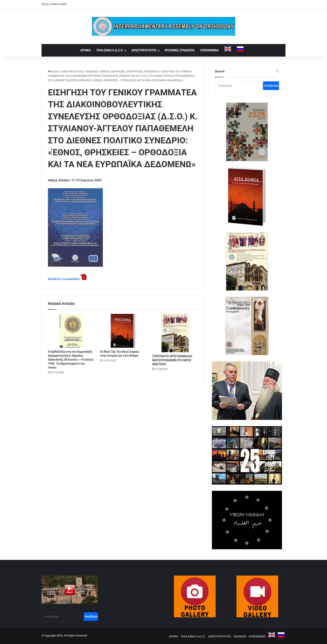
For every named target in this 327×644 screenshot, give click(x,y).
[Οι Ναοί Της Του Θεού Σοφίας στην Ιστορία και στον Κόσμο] (123, 331)
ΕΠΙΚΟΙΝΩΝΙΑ (209, 50)
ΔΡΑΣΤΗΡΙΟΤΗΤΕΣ (144, 50)
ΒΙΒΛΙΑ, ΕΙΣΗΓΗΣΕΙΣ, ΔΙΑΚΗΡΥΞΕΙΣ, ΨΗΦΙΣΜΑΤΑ (130, 71)
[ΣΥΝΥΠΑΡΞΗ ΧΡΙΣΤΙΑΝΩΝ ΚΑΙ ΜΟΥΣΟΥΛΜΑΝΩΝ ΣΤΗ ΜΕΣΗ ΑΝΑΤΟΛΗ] (175, 333)
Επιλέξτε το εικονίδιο (64, 279)
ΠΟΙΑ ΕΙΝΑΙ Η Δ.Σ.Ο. (110, 50)
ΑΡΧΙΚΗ (86, 50)
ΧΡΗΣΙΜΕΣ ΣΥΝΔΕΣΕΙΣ (180, 50)
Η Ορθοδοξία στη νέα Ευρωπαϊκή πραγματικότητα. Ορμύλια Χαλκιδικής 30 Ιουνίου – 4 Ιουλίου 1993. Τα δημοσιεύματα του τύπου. (71, 360)
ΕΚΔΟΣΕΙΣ (92, 71)
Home (53, 71)
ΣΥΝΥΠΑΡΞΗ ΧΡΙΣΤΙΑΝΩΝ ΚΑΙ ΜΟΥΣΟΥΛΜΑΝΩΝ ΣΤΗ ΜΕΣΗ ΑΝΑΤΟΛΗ (172, 360)
